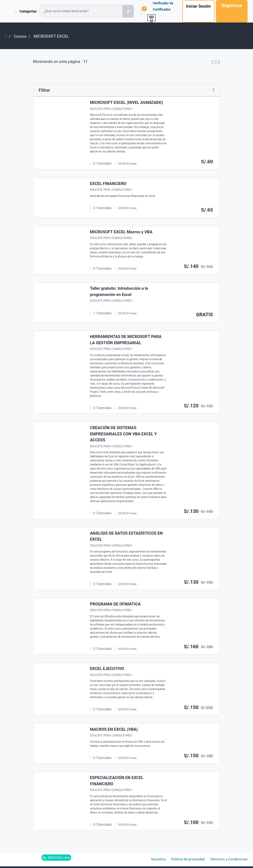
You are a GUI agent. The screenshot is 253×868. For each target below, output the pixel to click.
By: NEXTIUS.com (56, 858)
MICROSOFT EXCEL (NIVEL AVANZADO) (126, 103)
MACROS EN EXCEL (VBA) (114, 729)
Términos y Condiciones (229, 859)
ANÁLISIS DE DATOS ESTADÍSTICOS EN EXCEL (126, 536)
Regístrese (232, 6)
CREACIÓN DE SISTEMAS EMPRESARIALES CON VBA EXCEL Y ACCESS (123, 434)
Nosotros (158, 859)
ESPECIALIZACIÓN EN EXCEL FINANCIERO (117, 781)
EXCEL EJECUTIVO (107, 669)
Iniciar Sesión (198, 6)
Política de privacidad (188, 859)
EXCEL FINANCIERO (108, 184)
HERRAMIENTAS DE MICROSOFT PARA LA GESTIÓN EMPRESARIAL (126, 340)
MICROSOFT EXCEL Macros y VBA (121, 232)
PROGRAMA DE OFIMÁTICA (115, 604)
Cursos (20, 36)
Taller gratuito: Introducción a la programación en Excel (119, 291)
